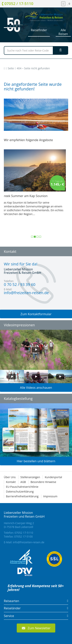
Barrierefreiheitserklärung (22, 496)
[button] (36, 628)
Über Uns (10, 477)
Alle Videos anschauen (36, 388)
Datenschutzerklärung (20, 491)
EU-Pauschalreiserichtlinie (22, 487)
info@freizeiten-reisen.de (29, 542)
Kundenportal (53, 477)
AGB (23, 482)
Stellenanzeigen (30, 477)
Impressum (50, 496)
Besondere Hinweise (43, 482)
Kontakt (11, 482)
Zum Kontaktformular (36, 314)
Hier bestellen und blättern (36, 461)
